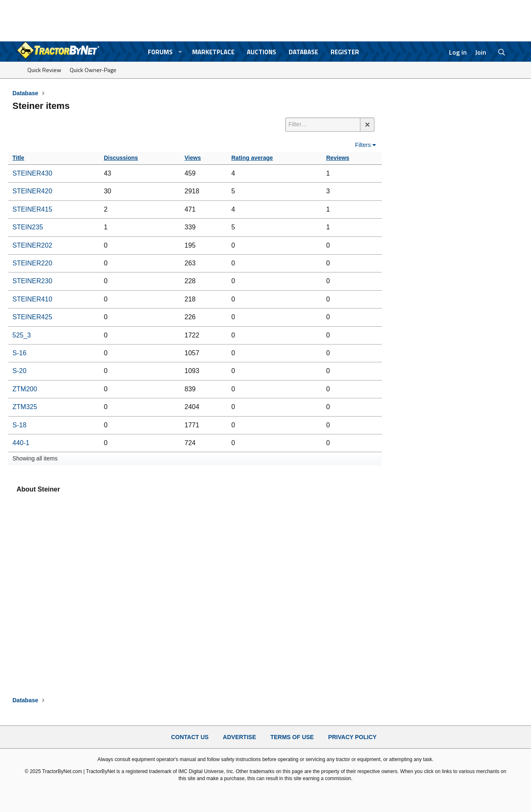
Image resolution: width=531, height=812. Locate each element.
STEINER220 (32, 263)
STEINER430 (32, 173)
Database (303, 52)
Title (18, 158)
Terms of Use (292, 737)
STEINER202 (32, 245)
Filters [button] (363, 145)
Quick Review (44, 70)
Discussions (121, 158)
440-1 (21, 443)
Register (345, 52)
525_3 (22, 335)
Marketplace (213, 52)
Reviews (338, 158)
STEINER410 (32, 299)
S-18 (19, 425)
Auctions (262, 52)
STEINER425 (32, 317)
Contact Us (190, 737)
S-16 (19, 353)
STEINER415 (32, 209)
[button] (180, 52)
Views (193, 158)
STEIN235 (28, 227)
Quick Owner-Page (93, 70)
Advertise (239, 737)
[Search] (502, 52)
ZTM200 (25, 389)
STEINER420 (32, 191)
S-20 (19, 371)
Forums (160, 52)
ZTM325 (25, 407)
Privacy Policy (352, 737)
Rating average (252, 158)
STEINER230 (32, 281)
